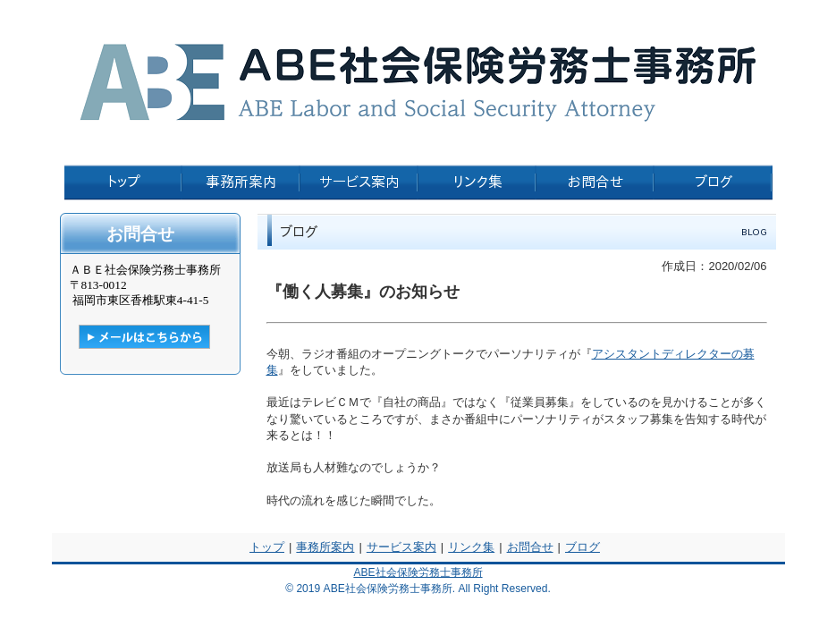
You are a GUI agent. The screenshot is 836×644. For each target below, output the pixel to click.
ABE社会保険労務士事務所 (418, 572)
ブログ (583, 547)
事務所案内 (325, 547)
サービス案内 (401, 547)
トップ (267, 547)
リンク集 (471, 547)
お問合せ (530, 547)
